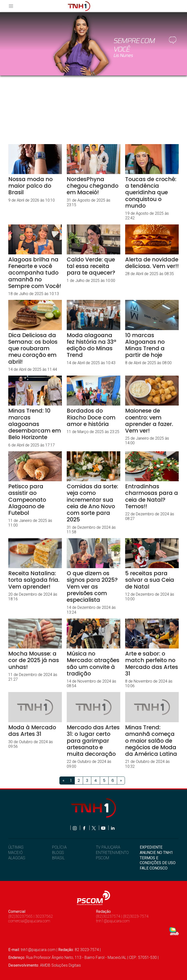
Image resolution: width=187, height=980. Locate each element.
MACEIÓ (15, 853)
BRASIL (58, 858)
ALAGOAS (17, 858)
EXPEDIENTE (151, 847)
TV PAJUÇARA (108, 847)
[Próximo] (121, 781)
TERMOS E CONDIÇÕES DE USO (158, 860)
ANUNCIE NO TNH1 (156, 853)
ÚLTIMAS (16, 847)
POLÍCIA (59, 847)
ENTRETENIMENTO (112, 853)
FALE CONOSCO (154, 868)
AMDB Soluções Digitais (60, 965)
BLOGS (58, 853)
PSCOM (103, 858)
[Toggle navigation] (12, 6)
